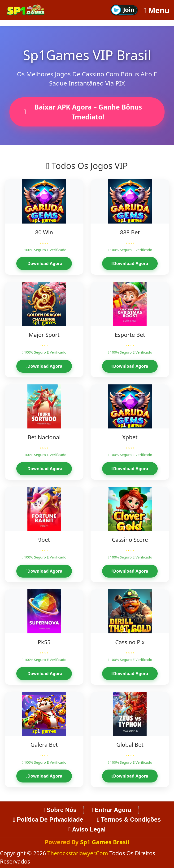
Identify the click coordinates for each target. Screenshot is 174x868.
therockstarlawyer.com (78, 853)
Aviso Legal (87, 829)
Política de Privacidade (48, 819)
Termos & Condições (129, 819)
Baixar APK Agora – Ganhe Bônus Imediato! (83, 112)
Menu (157, 10)
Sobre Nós (60, 810)
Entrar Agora (111, 810)
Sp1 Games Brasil (105, 842)
